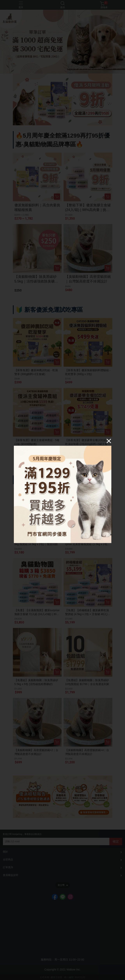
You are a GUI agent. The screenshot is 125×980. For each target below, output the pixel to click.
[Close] (109, 441)
